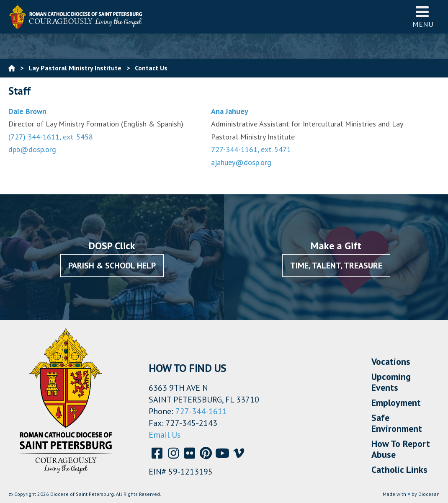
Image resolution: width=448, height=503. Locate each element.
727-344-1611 (201, 411)
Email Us (165, 435)
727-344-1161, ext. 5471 (251, 149)
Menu (423, 17)
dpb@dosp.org (32, 149)
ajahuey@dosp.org (241, 162)
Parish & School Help (112, 266)
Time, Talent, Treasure (336, 266)
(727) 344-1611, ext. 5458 (51, 137)
